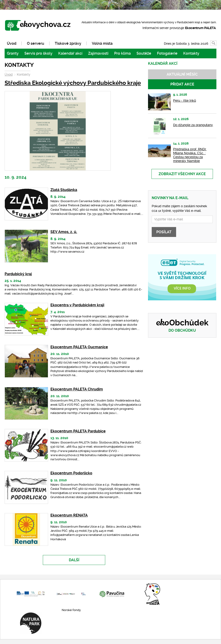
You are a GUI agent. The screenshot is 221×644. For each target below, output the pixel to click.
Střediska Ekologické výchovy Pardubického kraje (73, 83)
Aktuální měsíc (182, 74)
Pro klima (122, 53)
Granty (13, 53)
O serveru (36, 43)
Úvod (12, 43)
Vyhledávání (216, 43)
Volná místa (102, 43)
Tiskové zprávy (68, 43)
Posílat (164, 232)
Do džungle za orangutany (193, 125)
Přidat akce (182, 84)
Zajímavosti (98, 53)
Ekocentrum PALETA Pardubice (78, 431)
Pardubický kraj (18, 274)
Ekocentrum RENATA (69, 515)
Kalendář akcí (70, 53)
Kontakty (191, 53)
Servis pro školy (38, 53)
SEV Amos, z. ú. (64, 232)
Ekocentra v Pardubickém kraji (77, 305)
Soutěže (144, 53)
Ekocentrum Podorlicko (71, 473)
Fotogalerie (167, 53)
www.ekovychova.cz (40, 26)
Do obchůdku (182, 330)
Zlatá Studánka (64, 190)
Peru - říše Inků (185, 100)
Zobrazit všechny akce (182, 174)
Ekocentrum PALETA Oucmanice (79, 347)
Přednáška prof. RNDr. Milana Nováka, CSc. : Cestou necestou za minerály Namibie (190, 155)
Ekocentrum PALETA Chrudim (77, 389)
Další (74, 560)
